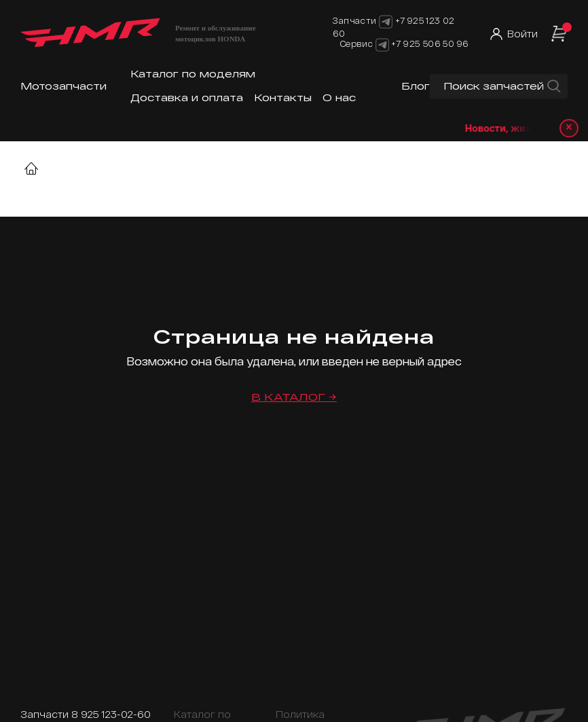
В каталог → (294, 397)
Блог (416, 86)
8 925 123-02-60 (111, 714)
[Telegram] (382, 43)
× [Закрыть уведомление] (568, 128)
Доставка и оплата (187, 97)
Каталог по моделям (193, 74)
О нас (339, 97)
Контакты (283, 97)
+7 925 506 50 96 (430, 43)
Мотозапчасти (63, 86)
